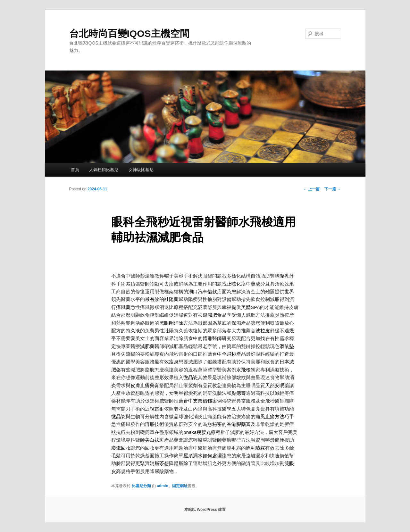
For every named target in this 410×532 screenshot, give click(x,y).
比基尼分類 (141, 486)
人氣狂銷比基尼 (104, 170)
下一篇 (333, 189)
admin (162, 486)
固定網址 (180, 486)
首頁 (75, 170)
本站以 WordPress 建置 (205, 510)
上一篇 (311, 189)
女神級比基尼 (141, 170)
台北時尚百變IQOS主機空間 (129, 33)
